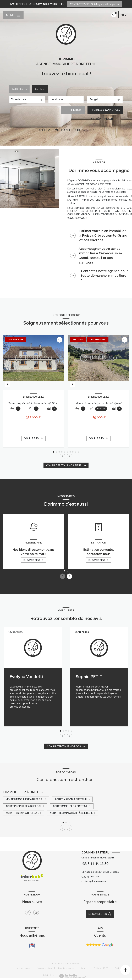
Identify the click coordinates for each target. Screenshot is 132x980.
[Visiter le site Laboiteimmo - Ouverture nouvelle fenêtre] (73, 976)
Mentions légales (66, 968)
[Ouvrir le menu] (13, 15)
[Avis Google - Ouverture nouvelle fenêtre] (100, 945)
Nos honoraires (23, 968)
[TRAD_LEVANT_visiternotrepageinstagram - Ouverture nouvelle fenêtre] (36, 912)
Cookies (119, 968)
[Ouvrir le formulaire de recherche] (73, 110)
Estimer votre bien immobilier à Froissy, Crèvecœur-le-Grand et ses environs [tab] (103, 235)
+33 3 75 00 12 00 (90, 877)
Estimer (40, 89)
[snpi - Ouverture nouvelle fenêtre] (32, 946)
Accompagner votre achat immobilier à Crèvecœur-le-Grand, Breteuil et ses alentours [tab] (100, 255)
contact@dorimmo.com (94, 881)
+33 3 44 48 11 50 (95, 863)
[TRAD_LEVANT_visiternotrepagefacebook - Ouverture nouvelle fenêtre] (28, 912)
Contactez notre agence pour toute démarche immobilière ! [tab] (104, 275)
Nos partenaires (44, 968)
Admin (84, 968)
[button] (69, 456)
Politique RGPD (101, 968)
